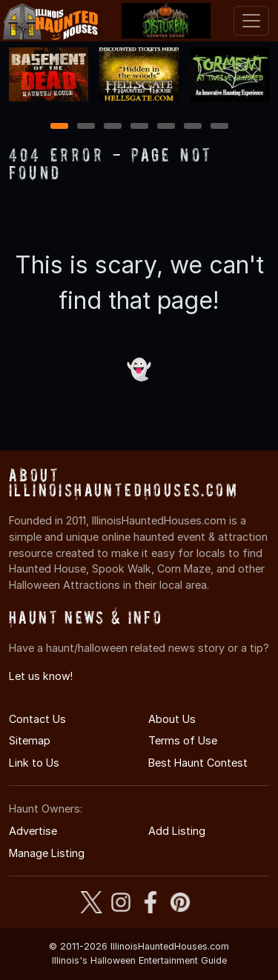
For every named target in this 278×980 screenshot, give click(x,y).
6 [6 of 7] (192, 127)
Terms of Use (183, 740)
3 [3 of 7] (113, 127)
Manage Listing (47, 853)
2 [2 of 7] (86, 127)
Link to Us (34, 763)
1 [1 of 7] (59, 127)
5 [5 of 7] (166, 127)
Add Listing (177, 831)
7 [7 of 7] (219, 127)
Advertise (33, 831)
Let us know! (41, 676)
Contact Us (37, 719)
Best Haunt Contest (198, 763)
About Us (172, 719)
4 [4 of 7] (139, 127)
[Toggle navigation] (251, 21)
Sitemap (30, 740)
